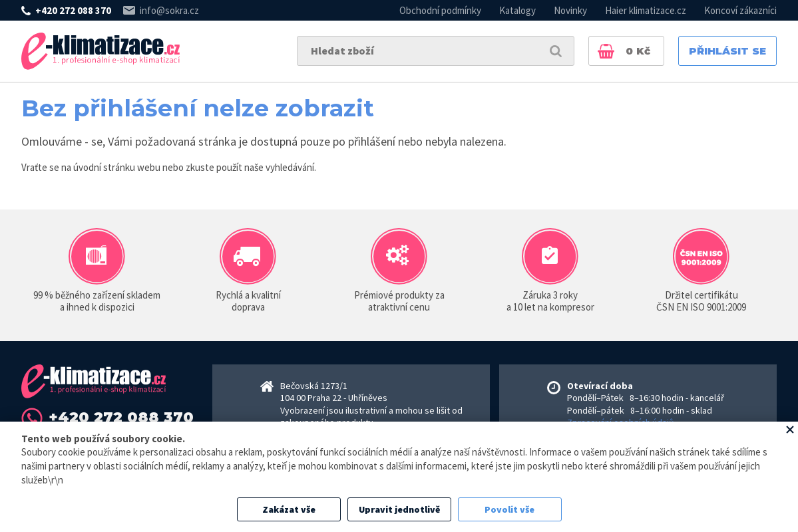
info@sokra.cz (169, 10)
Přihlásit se (727, 51)
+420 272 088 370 (73, 10)
